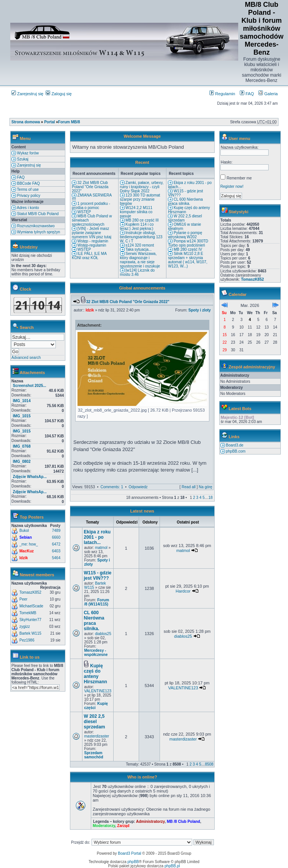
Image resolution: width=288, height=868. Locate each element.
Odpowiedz (138, 487)
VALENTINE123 (98, 691)
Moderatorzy (104, 826)
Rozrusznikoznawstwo (35, 226)
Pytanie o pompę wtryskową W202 (185, 235)
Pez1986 (27, 640)
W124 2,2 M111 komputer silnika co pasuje (136, 212)
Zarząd (123, 826)
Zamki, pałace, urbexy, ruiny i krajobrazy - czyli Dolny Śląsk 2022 (142, 187)
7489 (56, 531)
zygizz (25, 627)
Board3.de (234, 445)
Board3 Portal (129, 853)
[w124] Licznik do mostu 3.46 (138, 272)
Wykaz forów (27, 153)
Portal (49, 122)
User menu (240, 138)
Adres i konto (28, 208)
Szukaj (22, 159)
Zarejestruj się (27, 94)
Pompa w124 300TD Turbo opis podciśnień (188, 243)
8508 (209, 764)
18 (211, 498)
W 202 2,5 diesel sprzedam (95, 722)
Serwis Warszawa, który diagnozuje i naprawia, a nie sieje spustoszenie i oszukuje (140, 260)
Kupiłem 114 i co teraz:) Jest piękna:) (137, 226)
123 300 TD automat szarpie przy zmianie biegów (140, 199)
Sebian (26, 537)
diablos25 (103, 634)
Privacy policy (28, 196)
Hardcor (183, 591)
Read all (189, 487)
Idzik (24, 558)
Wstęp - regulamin (92, 241)
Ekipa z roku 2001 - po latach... (97, 537)
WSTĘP (84, 212)
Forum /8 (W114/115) (97, 602)
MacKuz (27, 551)
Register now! (232, 186)
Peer (23, 599)
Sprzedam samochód (94, 755)
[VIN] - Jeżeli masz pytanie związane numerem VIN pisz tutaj (92, 233)
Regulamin (222, 94)
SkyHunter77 (30, 620)
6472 (56, 544)
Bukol (24, 531)
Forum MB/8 (69, 122)
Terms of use (27, 189)
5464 (56, 558)
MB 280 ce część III (142, 220)
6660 (56, 537)
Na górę (206, 487)
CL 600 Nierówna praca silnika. (185, 201)
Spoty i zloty (200, 310)
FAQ (247, 94)
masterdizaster (97, 736)
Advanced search (26, 358)
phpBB (133, 862)
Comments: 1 (112, 487)
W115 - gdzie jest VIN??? (98, 576)
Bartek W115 (30, 633)
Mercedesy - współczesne (96, 653)
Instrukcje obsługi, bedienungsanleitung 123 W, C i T (141, 237)
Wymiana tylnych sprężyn (38, 232)
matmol (101, 548)
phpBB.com (235, 451)
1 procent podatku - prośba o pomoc (91, 206)
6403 (56, 551)
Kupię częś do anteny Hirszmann (96, 674)
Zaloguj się (59, 94)
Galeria (268, 94)
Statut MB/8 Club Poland (37, 214)
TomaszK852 (30, 592)
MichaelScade (31, 606)
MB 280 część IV (187, 249)
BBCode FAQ (28, 183)
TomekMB (28, 613)
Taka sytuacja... (138, 249)
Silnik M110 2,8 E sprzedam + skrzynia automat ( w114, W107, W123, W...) (188, 260)
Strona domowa (26, 122)
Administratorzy (150, 822)
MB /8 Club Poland (184, 822)
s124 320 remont (139, 245)
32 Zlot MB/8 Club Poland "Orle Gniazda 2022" (90, 187)
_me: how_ (29, 544)
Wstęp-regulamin (91, 245)
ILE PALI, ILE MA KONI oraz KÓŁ (89, 256)
